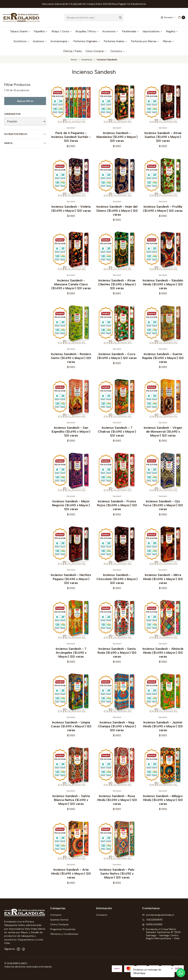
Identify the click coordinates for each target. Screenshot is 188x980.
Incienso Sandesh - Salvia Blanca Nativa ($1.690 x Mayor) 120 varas (71, 805)
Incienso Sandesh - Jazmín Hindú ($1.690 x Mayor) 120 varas (163, 731)
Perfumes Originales (87, 41)
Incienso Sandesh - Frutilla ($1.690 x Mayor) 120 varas (163, 214)
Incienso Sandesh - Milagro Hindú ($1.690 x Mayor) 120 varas (163, 805)
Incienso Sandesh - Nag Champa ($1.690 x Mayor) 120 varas (117, 731)
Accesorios (110, 31)
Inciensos (40, 41)
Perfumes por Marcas (145, 41)
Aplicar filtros (25, 101)
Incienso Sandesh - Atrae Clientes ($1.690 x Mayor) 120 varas (117, 289)
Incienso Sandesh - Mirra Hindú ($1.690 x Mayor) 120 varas (163, 584)
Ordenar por (12, 114)
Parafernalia (130, 31)
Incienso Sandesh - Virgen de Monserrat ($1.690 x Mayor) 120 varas (163, 437)
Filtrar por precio (25, 134)
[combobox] (94, 17)
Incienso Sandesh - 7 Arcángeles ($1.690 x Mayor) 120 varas (71, 658)
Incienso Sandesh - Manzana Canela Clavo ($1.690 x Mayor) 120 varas (71, 289)
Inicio (74, 60)
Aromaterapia (60, 41)
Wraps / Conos (62, 31)
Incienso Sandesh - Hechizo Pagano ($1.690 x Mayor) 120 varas (71, 584)
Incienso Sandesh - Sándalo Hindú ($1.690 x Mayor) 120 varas (163, 289)
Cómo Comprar (96, 51)
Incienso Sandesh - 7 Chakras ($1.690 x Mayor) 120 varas (117, 437)
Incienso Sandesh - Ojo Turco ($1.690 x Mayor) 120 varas (163, 510)
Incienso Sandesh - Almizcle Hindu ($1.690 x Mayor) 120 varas (163, 658)
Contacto (118, 51)
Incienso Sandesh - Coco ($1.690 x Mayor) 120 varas (117, 361)
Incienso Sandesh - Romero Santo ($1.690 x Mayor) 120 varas (71, 363)
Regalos (172, 31)
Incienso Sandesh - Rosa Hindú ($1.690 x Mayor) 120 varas (117, 805)
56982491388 (152, 924)
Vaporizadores (152, 31)
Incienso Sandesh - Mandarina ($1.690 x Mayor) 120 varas (117, 137)
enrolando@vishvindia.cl (158, 915)
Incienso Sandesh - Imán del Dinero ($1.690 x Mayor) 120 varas (117, 216)
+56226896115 (152, 920)
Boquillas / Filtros (87, 31)
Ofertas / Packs (72, 51)
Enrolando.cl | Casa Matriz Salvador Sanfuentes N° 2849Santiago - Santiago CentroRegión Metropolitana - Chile (161, 934)
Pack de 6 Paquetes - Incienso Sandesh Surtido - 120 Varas (71, 137)
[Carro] (182, 17)
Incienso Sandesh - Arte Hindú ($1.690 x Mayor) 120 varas (71, 879)
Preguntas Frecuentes (63, 929)
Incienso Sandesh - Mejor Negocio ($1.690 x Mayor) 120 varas (71, 510)
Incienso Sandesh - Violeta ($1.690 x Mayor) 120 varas (71, 214)
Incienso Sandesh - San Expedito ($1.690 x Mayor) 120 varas (71, 437)
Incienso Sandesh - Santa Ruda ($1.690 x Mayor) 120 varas (117, 658)
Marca (25, 143)
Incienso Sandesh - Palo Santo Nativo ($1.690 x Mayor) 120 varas (117, 879)
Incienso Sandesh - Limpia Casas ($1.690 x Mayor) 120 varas (71, 731)
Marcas (169, 41)
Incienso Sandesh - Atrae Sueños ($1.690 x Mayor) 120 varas (163, 137)
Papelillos (41, 31)
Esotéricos (22, 41)
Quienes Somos (59, 920)
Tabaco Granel (20, 31)
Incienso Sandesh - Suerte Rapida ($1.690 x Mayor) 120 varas (163, 363)
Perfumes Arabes (116, 41)
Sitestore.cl (43, 971)
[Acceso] (168, 17)
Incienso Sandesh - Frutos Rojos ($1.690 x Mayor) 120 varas (117, 510)
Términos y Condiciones (64, 934)
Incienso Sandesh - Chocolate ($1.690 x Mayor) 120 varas (117, 584)
